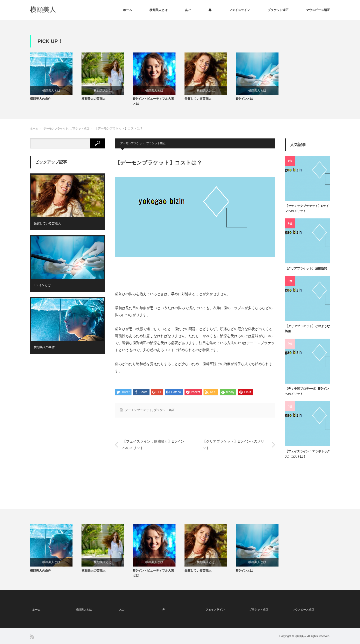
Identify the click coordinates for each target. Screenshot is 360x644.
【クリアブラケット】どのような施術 (307, 331)
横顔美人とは (158, 10)
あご (188, 10)
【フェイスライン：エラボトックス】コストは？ (307, 456)
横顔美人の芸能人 (93, 101)
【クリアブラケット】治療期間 (306, 271)
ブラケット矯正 (278, 10)
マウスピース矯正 (318, 10)
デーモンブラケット (58, 130)
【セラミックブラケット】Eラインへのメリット (307, 210)
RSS (32, 637)
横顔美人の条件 (40, 101)
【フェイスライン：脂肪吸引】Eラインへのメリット (153, 447)
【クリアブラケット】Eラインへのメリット (233, 447)
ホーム (127, 10)
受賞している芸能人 (198, 101)
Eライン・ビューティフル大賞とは (153, 103)
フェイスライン (239, 10)
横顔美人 (43, 9)
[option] (56, 78)
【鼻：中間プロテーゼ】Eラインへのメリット (307, 393)
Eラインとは (244, 101)
